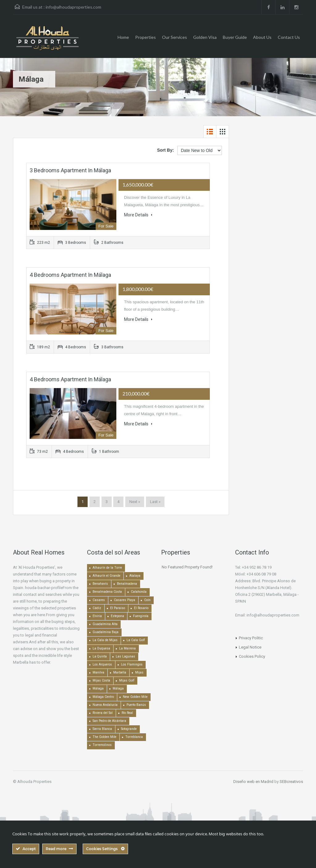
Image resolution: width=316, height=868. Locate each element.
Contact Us (289, 37)
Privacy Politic (251, 638)
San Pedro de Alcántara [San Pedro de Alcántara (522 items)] (109, 721)
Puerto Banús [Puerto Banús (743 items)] (136, 705)
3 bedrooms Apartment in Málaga (70, 170)
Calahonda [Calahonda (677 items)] (139, 592)
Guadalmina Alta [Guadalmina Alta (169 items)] (105, 624)
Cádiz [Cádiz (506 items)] (97, 608)
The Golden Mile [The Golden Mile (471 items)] (104, 737)
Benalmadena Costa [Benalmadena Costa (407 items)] (107, 592)
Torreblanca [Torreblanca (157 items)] (134, 737)
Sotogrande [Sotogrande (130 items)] (129, 729)
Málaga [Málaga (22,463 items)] (98, 688)
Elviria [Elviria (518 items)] (97, 616)
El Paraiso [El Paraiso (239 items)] (118, 608)
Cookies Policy (252, 656)
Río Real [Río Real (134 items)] (127, 713)
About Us (262, 37)
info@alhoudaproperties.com (73, 7)
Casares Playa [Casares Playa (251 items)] (125, 600)
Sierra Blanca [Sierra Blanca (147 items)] (102, 729)
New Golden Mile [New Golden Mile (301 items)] (135, 697)
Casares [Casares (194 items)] (99, 600)
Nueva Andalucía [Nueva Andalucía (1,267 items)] (105, 705)
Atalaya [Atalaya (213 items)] (135, 576)
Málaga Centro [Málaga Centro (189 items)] (103, 697)
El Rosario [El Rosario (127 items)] (141, 608)
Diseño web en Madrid (253, 782)
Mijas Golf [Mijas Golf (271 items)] (127, 680)
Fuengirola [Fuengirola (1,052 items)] (141, 616)
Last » (155, 502)
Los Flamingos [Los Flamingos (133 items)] (132, 664)
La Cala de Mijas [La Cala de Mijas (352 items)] (105, 640)
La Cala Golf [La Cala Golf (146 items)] (136, 640)
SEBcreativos (291, 782)
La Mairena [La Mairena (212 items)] (127, 648)
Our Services (175, 37)
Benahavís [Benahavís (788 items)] (100, 584)
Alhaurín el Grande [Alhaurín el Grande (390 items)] (106, 576)
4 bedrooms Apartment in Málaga (70, 275)
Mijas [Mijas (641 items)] (139, 672)
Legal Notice (250, 647)
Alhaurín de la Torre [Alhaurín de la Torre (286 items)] (107, 568)
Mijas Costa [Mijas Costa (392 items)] (101, 680)
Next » (135, 502)
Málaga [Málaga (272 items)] (118, 688)
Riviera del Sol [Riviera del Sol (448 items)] (103, 713)
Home (123, 37)
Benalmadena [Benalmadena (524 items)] (127, 584)
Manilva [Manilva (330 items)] (98, 672)
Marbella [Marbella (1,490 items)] (120, 672)
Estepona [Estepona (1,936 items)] (117, 616)
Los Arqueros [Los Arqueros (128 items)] (102, 664)
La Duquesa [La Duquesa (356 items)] (101, 648)
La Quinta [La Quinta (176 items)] (100, 656)
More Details (138, 215)
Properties (146, 37)
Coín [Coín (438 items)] (147, 600)
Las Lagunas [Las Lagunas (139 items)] (125, 656)
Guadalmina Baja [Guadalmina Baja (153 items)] (106, 632)
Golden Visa (205, 37)
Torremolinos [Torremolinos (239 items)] (102, 745)
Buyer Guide (235, 37)
